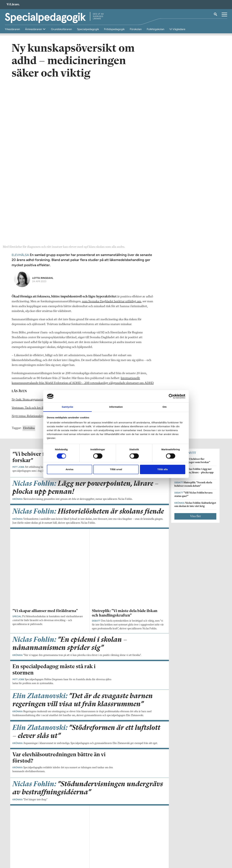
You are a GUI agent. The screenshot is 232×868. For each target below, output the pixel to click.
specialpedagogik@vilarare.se (27, 850)
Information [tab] (116, 407)
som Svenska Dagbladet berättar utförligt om (112, 145)
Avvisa (70, 469)
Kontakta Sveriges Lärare (171, 852)
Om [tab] (164, 407)
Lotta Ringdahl (43, 121)
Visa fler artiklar (90, 676)
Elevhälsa (29, 272)
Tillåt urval (116, 469)
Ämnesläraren (34, 29)
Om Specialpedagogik (23, 845)
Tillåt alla (163, 469)
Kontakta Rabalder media (101, 847)
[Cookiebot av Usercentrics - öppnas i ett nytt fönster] (171, 396)
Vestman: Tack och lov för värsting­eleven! (39, 251)
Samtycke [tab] (68, 407)
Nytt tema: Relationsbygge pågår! (34, 260)
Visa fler (195, 360)
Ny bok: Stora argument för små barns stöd (40, 243)
